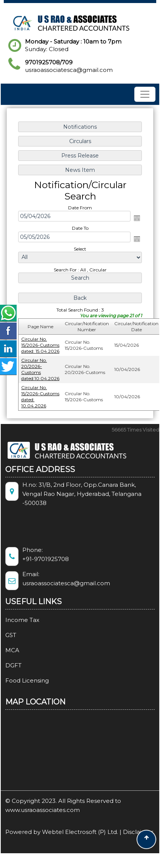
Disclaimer (138, 832)
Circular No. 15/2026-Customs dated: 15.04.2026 (40, 345)
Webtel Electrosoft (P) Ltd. (80, 832)
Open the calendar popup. (137, 218)
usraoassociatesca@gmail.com (69, 70)
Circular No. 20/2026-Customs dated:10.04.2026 (40, 369)
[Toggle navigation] (145, 94)
